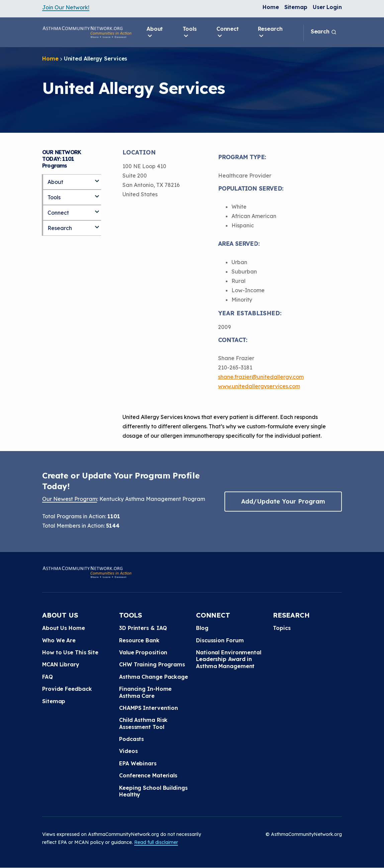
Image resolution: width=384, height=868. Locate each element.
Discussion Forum (220, 640)
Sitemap (296, 7)
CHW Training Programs (152, 664)
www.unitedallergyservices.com (259, 386)
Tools (190, 32)
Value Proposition (143, 652)
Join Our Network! (66, 7)
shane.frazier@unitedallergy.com (261, 377)
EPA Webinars (138, 763)
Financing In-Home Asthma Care (145, 692)
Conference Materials (148, 775)
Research (270, 32)
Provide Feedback (67, 689)
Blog (202, 628)
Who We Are (59, 640)
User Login (327, 7)
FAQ (47, 677)
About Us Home (64, 628)
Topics (282, 628)
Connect (228, 32)
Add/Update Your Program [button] (283, 501)
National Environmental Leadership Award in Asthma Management (229, 659)
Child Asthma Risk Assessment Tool (143, 723)
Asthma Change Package (154, 677)
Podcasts (131, 739)
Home (271, 7)
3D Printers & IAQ (143, 628)
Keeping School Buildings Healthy (153, 791)
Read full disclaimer (156, 842)
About (155, 32)
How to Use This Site (70, 652)
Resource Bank (139, 640)
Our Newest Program (70, 499)
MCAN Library (61, 664)
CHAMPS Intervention (149, 708)
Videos (128, 751)
